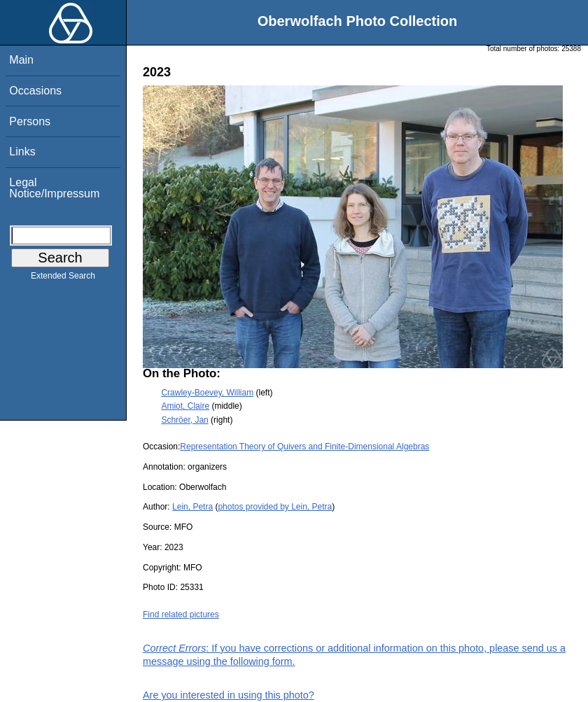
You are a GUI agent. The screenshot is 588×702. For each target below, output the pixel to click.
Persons (30, 121)
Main (21, 60)
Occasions (35, 91)
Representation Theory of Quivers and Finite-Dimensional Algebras (304, 447)
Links (22, 152)
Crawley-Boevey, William (207, 393)
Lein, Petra (192, 507)
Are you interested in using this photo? (229, 695)
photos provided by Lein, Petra (275, 507)
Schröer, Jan (184, 420)
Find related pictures (181, 615)
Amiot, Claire (185, 406)
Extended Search (63, 279)
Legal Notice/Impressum (54, 188)
